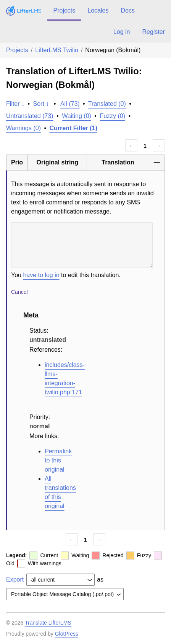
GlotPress (67, 634)
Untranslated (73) (30, 116)
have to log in (41, 275)
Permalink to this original (58, 460)
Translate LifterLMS (48, 623)
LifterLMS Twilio (57, 50)
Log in (122, 32)
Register (153, 32)
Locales (98, 10)
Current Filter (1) (73, 128)
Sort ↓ (41, 104)
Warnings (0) (23, 128)
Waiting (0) (77, 116)
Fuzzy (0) (112, 116)
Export (15, 579)
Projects (65, 10)
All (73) (70, 104)
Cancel (19, 292)
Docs (127, 10)
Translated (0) (107, 104)
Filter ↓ (15, 104)
